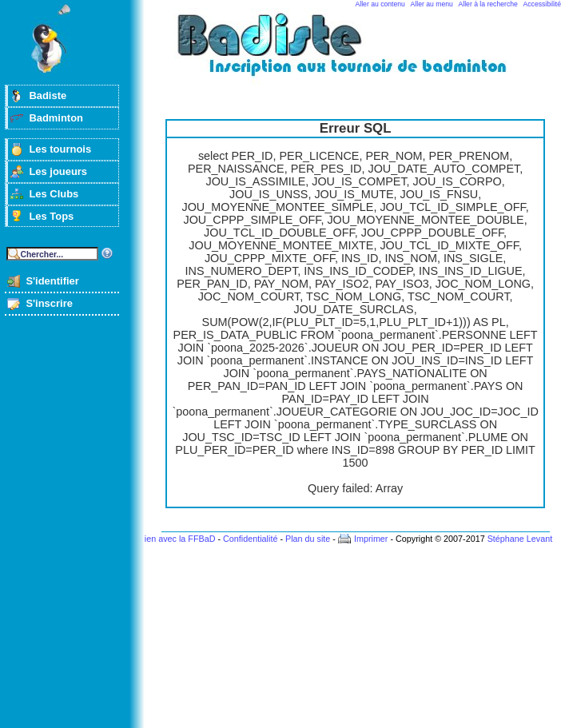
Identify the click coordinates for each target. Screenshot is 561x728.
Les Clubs (54, 194)
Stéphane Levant (520, 539)
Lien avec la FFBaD (178, 539)
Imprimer (371, 539)
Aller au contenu (380, 4)
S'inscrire (49, 303)
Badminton (56, 118)
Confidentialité (250, 539)
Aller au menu (432, 4)
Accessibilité (542, 4)
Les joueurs (58, 171)
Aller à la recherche (488, 4)
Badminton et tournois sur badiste (361, 52)
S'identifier (52, 281)
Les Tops (51, 216)
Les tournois (60, 149)
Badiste (48, 95)
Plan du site (308, 539)
